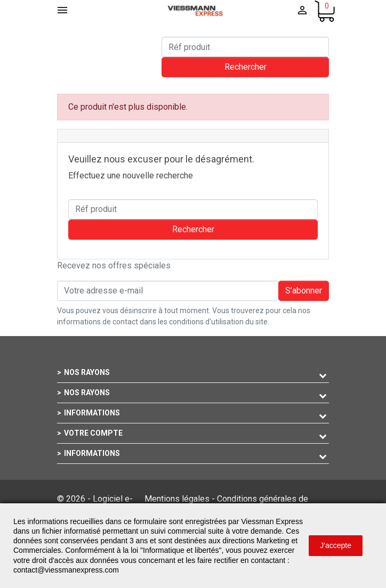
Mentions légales (177, 499)
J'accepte (336, 545)
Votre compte (93, 433)
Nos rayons (87, 372)
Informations (92, 413)
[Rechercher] (245, 47)
